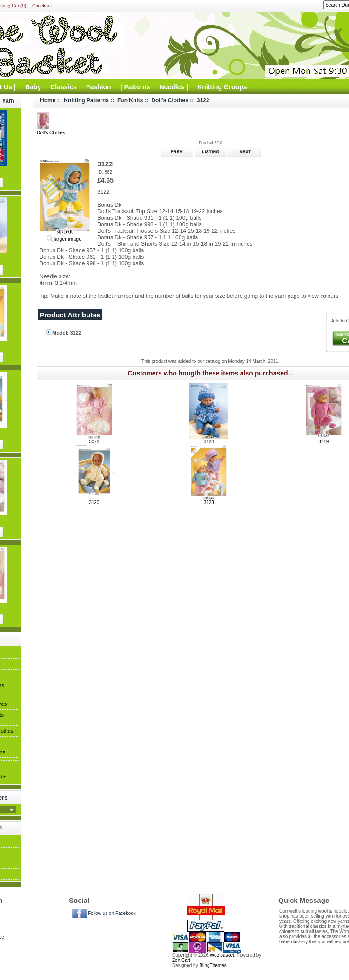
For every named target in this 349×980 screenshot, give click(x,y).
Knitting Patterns (86, 100)
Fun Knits (130, 100)
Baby (33, 87)
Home (48, 100)
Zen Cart (181, 960)
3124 (209, 442)
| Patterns (135, 87)
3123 (209, 503)
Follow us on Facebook (112, 913)
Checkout (42, 6)
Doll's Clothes (170, 100)
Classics (64, 87)
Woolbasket (222, 955)
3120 (94, 503)
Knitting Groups (222, 87)
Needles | (174, 87)
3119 (323, 442)
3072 (94, 442)
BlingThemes (213, 965)
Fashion (99, 87)
